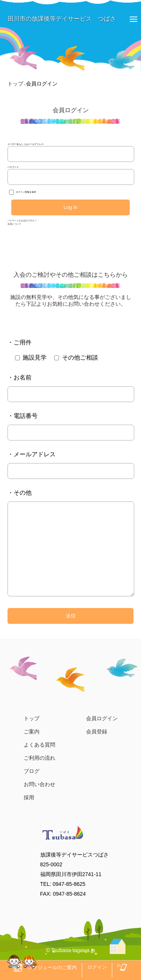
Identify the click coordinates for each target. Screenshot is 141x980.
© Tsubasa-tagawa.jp (70, 950)
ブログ (32, 771)
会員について (14, 224)
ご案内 (32, 732)
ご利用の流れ (39, 758)
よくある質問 (39, 745)
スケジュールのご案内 (45, 968)
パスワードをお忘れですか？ (22, 221)
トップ (32, 718)
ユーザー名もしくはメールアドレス (26, 144)
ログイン (97, 967)
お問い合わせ (39, 784)
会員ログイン (102, 718)
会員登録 (97, 732)
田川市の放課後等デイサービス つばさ (58, 19)
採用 (29, 797)
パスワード (13, 167)
